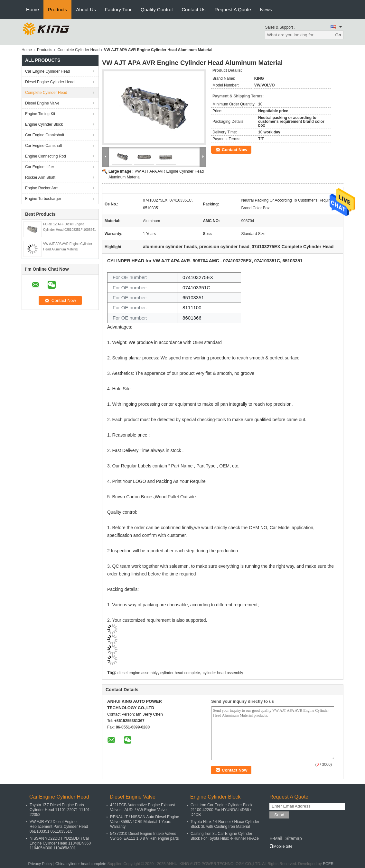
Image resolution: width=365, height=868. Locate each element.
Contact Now (234, 150)
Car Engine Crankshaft (45, 135)
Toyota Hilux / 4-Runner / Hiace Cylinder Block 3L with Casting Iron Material (225, 824)
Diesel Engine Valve (42, 103)
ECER (328, 864)
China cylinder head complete (81, 864)
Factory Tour (118, 9)
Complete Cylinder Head (78, 50)
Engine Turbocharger (43, 199)
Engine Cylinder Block (44, 124)
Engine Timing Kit (40, 114)
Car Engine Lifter (40, 167)
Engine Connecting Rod (46, 156)
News (266, 9)
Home (33, 9)
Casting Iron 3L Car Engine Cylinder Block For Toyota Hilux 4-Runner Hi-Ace (225, 836)
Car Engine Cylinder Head (47, 71)
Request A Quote (233, 9)
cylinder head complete (180, 673)
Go (338, 35)
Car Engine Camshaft (44, 146)
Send (279, 815)
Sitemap (293, 838)
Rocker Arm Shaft (40, 177)
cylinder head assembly (223, 673)
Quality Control (157, 9)
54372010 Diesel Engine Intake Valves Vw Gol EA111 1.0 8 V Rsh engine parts (144, 836)
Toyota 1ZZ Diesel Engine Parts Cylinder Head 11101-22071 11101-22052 (60, 810)
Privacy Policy (40, 864)
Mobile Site (281, 846)
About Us (86, 9)
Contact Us (193, 9)
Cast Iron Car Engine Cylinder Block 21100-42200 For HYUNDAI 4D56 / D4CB (221, 810)
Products (57, 9)
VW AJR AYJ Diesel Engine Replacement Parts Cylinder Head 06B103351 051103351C (59, 827)
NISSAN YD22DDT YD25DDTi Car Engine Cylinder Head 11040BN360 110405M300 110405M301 (60, 843)
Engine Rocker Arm (42, 188)
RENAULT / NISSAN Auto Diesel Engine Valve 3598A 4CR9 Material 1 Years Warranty (145, 822)
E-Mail (276, 838)
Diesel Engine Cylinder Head (50, 82)
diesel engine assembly (138, 673)
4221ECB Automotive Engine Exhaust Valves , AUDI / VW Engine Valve (142, 807)
